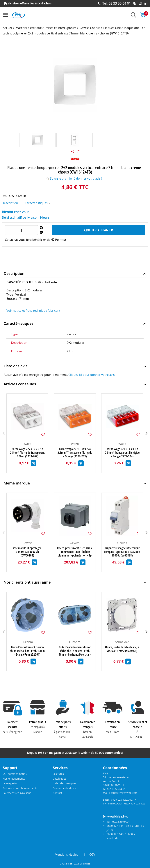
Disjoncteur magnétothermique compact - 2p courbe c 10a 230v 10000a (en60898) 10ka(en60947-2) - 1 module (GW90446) (122, 552)
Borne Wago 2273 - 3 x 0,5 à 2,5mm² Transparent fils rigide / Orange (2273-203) (75, 453)
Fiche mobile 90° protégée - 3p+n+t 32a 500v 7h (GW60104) (27, 552)
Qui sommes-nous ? (15, 774)
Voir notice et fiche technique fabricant (33, 311)
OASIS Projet (66, 864)
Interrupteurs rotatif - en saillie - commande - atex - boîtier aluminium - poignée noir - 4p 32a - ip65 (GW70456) (75, 552)
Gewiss (27, 543)
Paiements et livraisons (17, 793)
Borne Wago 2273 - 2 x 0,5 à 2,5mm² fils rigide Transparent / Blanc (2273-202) (27, 453)
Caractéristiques (37, 203)
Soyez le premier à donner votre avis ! (74, 178)
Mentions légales (66, 855)
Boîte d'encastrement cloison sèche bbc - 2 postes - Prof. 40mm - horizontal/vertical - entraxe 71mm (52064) (75, 651)
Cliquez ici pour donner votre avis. (92, 375)
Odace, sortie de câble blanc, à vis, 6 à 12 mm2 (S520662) (122, 649)
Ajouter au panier (98, 230)
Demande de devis (64, 788)
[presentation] (4, 433)
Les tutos (58, 774)
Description (10, 203)
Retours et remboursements (20, 788)
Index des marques (65, 783)
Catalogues (60, 779)
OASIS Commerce (82, 864)
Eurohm (27, 642)
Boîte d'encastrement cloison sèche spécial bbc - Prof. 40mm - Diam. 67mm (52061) (27, 651)
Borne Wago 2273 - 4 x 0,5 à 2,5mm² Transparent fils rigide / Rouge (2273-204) (122, 453)
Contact (57, 793)
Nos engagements (14, 779)
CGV (92, 855)
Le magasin (10, 783)
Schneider (122, 642)
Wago (27, 444)
